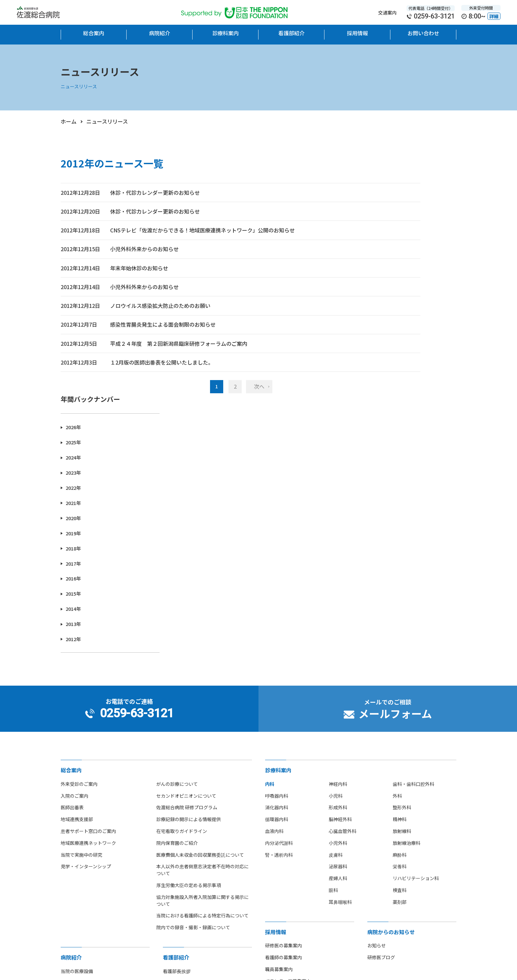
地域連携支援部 (77, 609)
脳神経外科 (340, 609)
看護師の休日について (186, 844)
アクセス (70, 832)
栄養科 (400, 657)
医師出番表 (72, 598)
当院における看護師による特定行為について (202, 706)
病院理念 (70, 785)
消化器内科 (277, 598)
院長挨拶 (70, 773)
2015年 (371, 355)
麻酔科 (400, 645)
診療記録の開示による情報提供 (189, 609)
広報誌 (68, 868)
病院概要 (70, 797)
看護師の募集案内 (284, 748)
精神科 (400, 609)
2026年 (371, 189)
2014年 (371, 370)
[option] (98, 906)
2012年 (371, 400)
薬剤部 (400, 692)
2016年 (371, 340)
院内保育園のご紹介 (177, 633)
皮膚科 (336, 645)
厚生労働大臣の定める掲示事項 (189, 675)
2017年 (371, 325)
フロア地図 (72, 820)
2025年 (371, 204)
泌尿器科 (338, 657)
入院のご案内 (75, 586)
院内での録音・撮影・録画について (193, 718)
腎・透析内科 (279, 645)
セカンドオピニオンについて (186, 586)
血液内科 (274, 621)
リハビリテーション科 (416, 668)
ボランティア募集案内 (288, 771)
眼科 (333, 680)
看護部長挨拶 (177, 761)
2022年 (371, 249)
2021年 (371, 265)
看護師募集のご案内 (184, 820)
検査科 (400, 680)
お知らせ (377, 736)
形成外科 (338, 598)
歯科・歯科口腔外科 (413, 574)
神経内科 (338, 574)
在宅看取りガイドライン (182, 621)
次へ (212, 434)
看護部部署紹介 (179, 809)
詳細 (494, 16)
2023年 (371, 234)
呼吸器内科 (277, 586)
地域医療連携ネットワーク (88, 633)
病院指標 (70, 856)
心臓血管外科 (343, 621)
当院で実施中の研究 (81, 645)
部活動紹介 (72, 844)
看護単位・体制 (179, 797)
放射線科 (402, 621)
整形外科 (402, 598)
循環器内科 (277, 609)
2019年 (371, 295)
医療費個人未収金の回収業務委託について (200, 645)
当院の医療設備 (77, 761)
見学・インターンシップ (86, 657)
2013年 (371, 385)
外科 (397, 586)
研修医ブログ (381, 748)
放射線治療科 (407, 633)
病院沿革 (70, 809)
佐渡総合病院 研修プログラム (187, 598)
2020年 (371, 280)
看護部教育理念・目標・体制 (193, 773)
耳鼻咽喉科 (340, 692)
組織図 (170, 785)
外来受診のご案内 (79, 574)
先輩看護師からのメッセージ (193, 832)
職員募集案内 (279, 759)
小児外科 (338, 633)
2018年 (371, 310)
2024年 (371, 219)
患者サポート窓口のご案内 (88, 621)
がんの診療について (177, 574)
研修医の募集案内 (284, 736)
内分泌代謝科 (279, 633)
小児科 (336, 586)
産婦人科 (338, 668)
